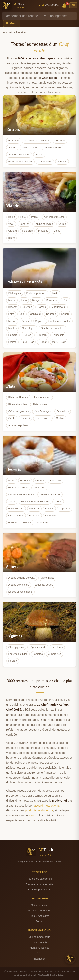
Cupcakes (65, 508)
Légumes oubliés (18, 654)
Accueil (8, 32)
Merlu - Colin (59, 342)
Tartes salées (43, 418)
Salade (39, 155)
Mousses (34, 508)
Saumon (27, 307)
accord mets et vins (47, 806)
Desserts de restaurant (21, 495)
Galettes (13, 523)
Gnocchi (25, 418)
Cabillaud (35, 314)
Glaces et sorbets (18, 487)
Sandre (65, 314)
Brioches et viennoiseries (35, 502)
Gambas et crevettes (53, 328)
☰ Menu (12, 23)
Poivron (13, 661)
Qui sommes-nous (39, 937)
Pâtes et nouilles (18, 404)
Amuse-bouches (53, 148)
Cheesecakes (16, 515)
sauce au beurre (44, 585)
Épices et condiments (20, 592)
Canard (13, 231)
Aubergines (55, 654)
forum (32, 815)
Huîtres (27, 335)
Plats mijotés (40, 404)
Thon (24, 300)
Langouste (59, 335)
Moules (12, 328)
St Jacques (15, 293)
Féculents (57, 647)
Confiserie (39, 487)
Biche (12, 238)
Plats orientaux (42, 397)
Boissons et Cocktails (20, 161)
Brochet (13, 307)
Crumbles (51, 515)
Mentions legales (39, 948)
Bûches (49, 508)
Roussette (52, 300)
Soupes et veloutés (19, 155)
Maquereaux (58, 307)
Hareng (42, 307)
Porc (23, 217)
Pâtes (12, 480)
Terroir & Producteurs (40, 910)
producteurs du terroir (39, 810)
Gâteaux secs (16, 508)
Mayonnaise (47, 578)
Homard (13, 335)
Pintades (43, 231)
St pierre (40, 321)
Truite (55, 293)
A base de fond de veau (22, 578)
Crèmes (40, 480)
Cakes (58, 502)
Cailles (62, 224)
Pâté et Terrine (30, 148)
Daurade (51, 314)
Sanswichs (63, 411)
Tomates (38, 654)
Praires (12, 342)
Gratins (60, 418)
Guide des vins (39, 905)
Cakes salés (45, 161)
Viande (12, 148)
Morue (12, 300)
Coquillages (29, 328)
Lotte (11, 314)
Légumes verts (38, 647)
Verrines (62, 161)
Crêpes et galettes (19, 411)
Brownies (35, 515)
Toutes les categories (39, 879)
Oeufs (12, 418)
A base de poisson (19, 425)
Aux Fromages (43, 411)
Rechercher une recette (39, 884)
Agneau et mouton (54, 217)
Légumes (60, 140)
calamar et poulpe (60, 321)
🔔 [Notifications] (65, 5)
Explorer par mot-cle (39, 890)
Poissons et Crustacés (37, 140)
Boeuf (12, 217)
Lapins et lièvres (44, 224)
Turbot (43, 342)
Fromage (13, 140)
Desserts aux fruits (50, 495)
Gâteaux (25, 480)
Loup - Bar (28, 342)
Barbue (26, 321)
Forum (40, 921)
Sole (22, 314)
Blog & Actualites (39, 916)
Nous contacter (39, 942)
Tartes (12, 502)
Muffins (27, 523)
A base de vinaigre (19, 585)
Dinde (57, 231)
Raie (65, 300)
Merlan (12, 321)
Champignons (16, 647)
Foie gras (27, 231)
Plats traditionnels (18, 397)
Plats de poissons (36, 293)
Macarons (42, 523)
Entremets (56, 480)
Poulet (35, 217)
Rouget (36, 300)
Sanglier (24, 224)
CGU (39, 953)
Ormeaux (42, 335)
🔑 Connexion (50, 5)
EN (73, 5)
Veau (11, 224)
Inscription (40, 959)
